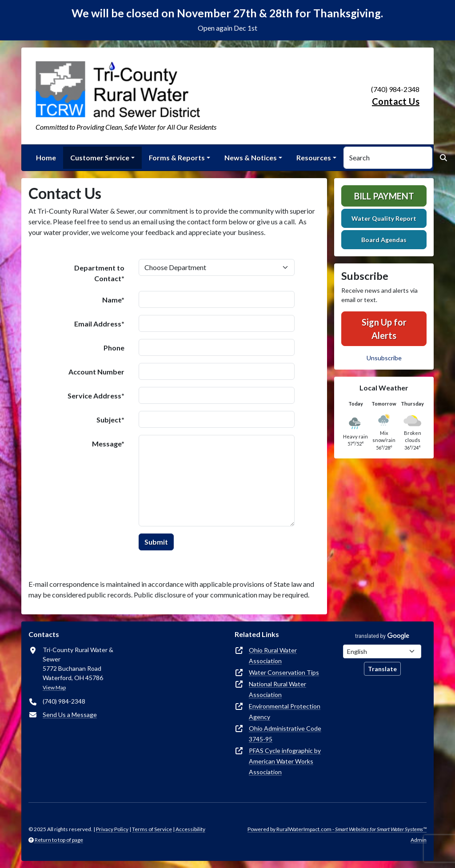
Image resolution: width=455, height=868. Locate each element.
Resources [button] (314, 157)
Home (46, 157)
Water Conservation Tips (284, 672)
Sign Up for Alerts (384, 329)
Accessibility (190, 829)
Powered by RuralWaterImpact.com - (337, 829)
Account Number (96, 372)
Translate (382, 669)
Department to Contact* (99, 273)
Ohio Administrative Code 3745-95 (285, 734)
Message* (108, 444)
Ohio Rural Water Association (273, 655)
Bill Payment (384, 196)
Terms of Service (152, 829)
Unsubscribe (384, 358)
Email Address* (99, 324)
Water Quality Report (384, 218)
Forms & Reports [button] (177, 157)
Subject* (110, 420)
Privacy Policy (112, 829)
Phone (114, 348)
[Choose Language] (382, 651)
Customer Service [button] (100, 157)
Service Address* (96, 396)
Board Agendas (384, 240)
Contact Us (396, 101)
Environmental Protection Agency (285, 711)
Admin (419, 840)
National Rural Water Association (277, 689)
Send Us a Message (70, 715)
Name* (113, 300)
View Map (54, 687)
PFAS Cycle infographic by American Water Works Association (285, 761)
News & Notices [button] (251, 157)
